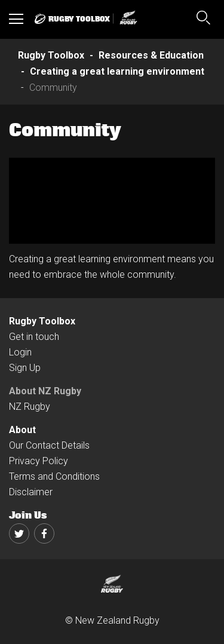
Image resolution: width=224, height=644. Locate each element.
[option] (112, 201)
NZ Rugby (30, 407)
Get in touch (34, 337)
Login (20, 352)
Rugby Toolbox (42, 321)
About (22, 430)
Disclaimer (31, 492)
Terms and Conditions (54, 476)
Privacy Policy (39, 461)
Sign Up (25, 368)
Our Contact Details (49, 445)
